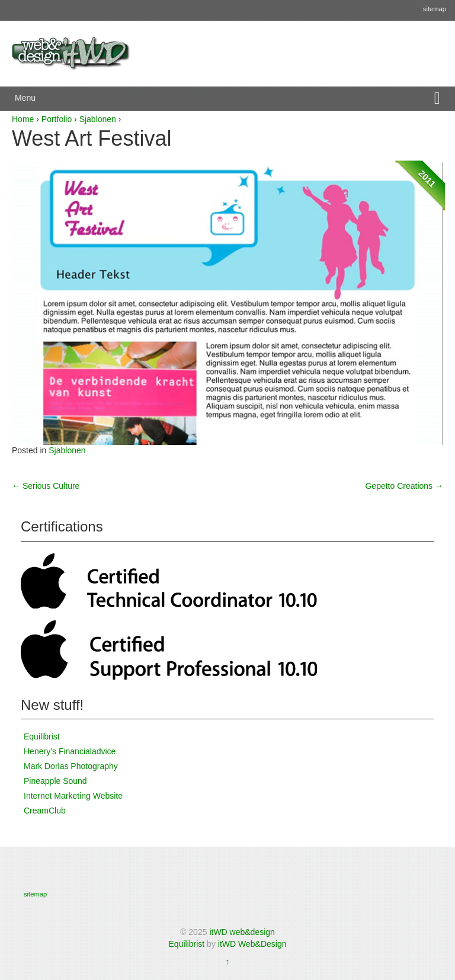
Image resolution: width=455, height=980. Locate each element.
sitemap (435, 9)
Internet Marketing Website (73, 796)
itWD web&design (242, 932)
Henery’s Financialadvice (70, 751)
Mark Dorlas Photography (71, 766)
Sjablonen (98, 119)
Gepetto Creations (404, 486)
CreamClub (45, 811)
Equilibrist (42, 736)
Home (23, 119)
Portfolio (57, 119)
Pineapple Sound (55, 781)
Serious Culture (46, 486)
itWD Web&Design (252, 944)
